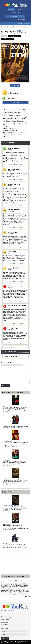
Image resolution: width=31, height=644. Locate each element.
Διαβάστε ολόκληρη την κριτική (15, 165)
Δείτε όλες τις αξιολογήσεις (10, 347)
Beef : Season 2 (7, 524)
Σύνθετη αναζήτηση (20, 19)
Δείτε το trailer (15, 85)
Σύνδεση (20, 24)
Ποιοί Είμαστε (5, 620)
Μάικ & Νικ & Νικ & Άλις (10, 425)
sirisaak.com (18, 643)
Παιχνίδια (16, 13)
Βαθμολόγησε (16, 103)
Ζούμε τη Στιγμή (11, 31)
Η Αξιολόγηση (7, 441)
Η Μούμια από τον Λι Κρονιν (11, 506)
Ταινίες (12, 9)
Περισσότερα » (6, 411)
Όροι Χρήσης (5, 624)
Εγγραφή (27, 24)
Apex (4, 406)
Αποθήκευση (6, 385)
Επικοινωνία (5, 622)
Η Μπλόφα (6, 460)
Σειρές (20, 9)
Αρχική (3, 27)
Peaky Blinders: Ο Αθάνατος (11, 479)
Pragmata (5, 543)
